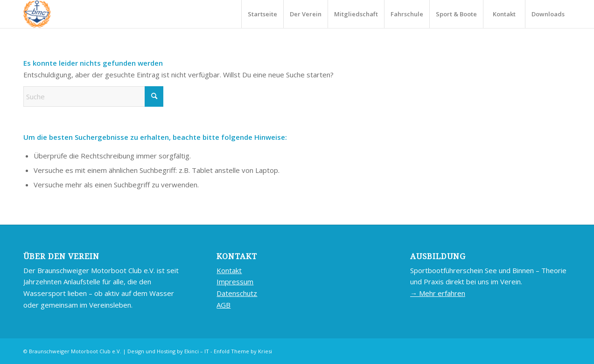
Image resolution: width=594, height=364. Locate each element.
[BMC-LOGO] (37, 14)
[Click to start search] (154, 96)
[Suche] (93, 96)
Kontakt (229, 270)
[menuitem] (262, 14)
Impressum (235, 282)
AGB (224, 305)
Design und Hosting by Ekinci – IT (168, 351)
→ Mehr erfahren (438, 293)
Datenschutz (237, 293)
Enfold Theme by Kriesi (243, 351)
